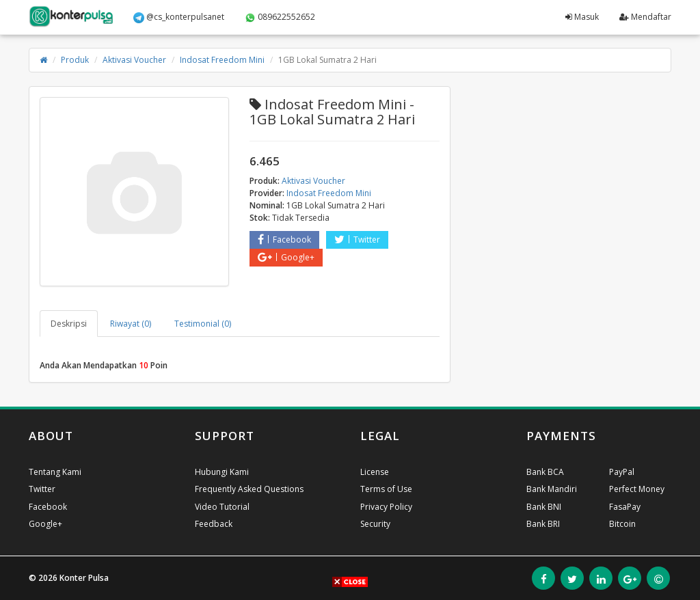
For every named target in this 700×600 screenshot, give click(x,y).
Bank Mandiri (552, 489)
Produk (75, 60)
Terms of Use (386, 489)
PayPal (622, 472)
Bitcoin (622, 524)
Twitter (357, 240)
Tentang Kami (55, 472)
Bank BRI (543, 524)
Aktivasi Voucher (134, 60)
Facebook (284, 240)
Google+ (286, 257)
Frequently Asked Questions (249, 489)
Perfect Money (637, 489)
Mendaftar (645, 17)
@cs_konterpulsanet (179, 17)
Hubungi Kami (222, 472)
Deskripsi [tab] (69, 324)
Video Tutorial (222, 507)
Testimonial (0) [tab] (203, 324)
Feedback (214, 524)
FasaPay (625, 507)
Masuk (582, 17)
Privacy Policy (386, 507)
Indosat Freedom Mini (222, 60)
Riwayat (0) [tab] (131, 324)
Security (375, 524)
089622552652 (280, 17)
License (375, 472)
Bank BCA (545, 472)
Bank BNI (544, 507)
